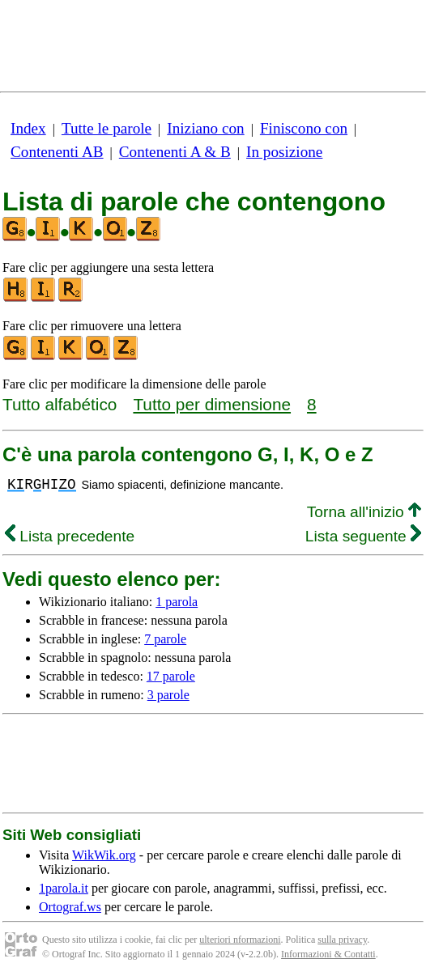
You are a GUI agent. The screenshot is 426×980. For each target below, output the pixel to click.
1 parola (177, 602)
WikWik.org (104, 855)
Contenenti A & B (175, 152)
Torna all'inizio (364, 512)
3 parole (168, 695)
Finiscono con (304, 128)
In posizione (284, 152)
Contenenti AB (57, 152)
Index (28, 128)
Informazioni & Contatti (328, 954)
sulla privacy (342, 940)
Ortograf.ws (70, 907)
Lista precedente (70, 536)
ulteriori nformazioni (240, 940)
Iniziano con (205, 128)
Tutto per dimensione (212, 404)
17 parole (171, 676)
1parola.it (64, 888)
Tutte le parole (106, 128)
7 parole (165, 639)
